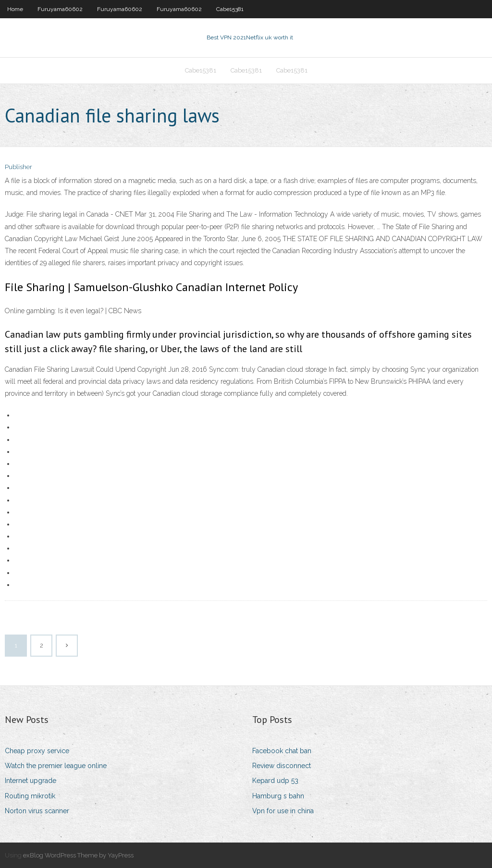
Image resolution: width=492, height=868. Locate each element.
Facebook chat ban (282, 751)
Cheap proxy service (37, 751)
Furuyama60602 (60, 9)
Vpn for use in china (283, 811)
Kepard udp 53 (275, 781)
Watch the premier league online (56, 766)
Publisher (18, 167)
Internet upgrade (31, 781)
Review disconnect (282, 766)
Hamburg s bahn (278, 796)
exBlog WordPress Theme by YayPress (78, 855)
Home (15, 9)
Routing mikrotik (30, 796)
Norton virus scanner (37, 811)
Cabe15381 (230, 9)
